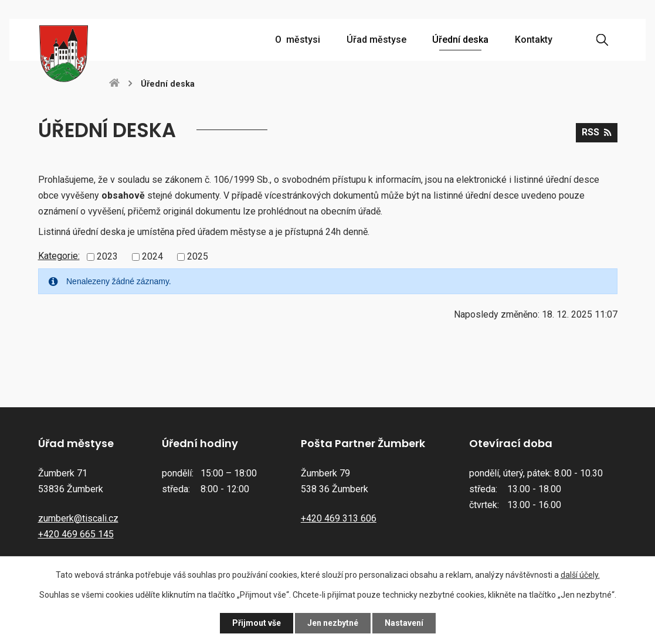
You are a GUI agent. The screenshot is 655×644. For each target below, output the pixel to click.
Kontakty (534, 40)
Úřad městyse (376, 40)
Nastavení (404, 623)
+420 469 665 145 (76, 534)
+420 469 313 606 (339, 518)
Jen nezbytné (333, 623)
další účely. (580, 575)
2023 (107, 256)
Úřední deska (460, 40)
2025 (198, 256)
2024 (152, 256)
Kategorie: (59, 256)
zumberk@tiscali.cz (78, 518)
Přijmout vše (257, 623)
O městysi (298, 40)
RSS (597, 132)
